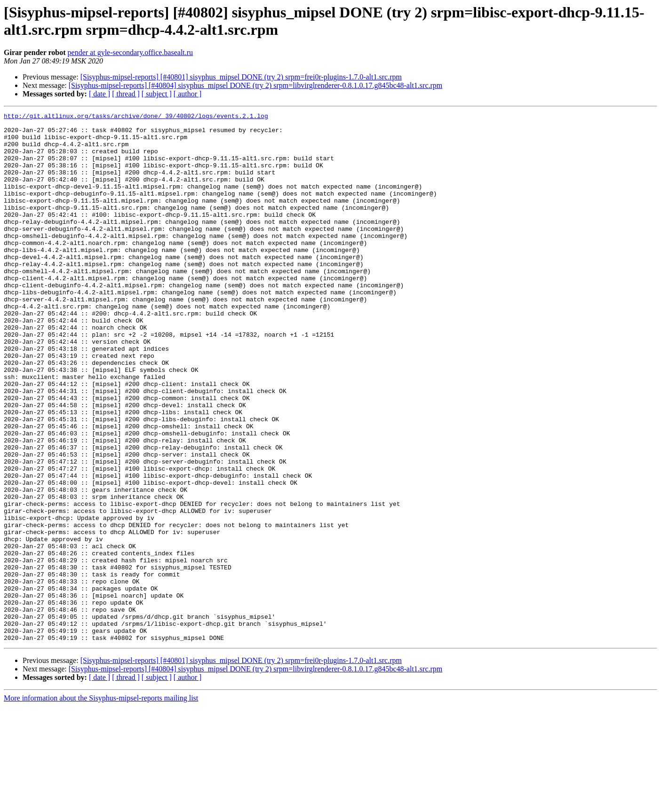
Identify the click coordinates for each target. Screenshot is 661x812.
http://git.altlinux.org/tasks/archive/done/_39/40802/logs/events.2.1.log (136, 117)
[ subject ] (157, 94)
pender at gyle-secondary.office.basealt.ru (131, 52)
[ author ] (188, 94)
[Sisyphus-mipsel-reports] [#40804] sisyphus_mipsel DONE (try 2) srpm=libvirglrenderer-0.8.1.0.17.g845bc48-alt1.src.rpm (256, 85)
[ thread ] (126, 94)
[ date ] (100, 94)
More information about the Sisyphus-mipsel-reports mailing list (101, 804)
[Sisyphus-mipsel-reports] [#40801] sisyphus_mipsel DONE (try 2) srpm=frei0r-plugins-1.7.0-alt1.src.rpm (241, 77)
